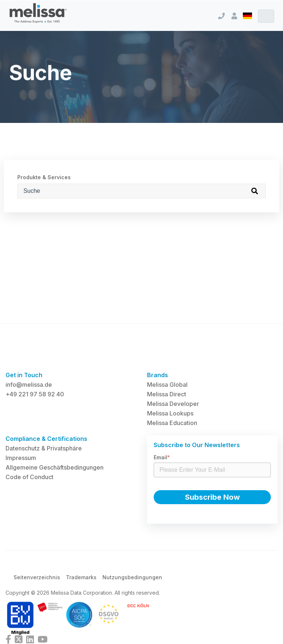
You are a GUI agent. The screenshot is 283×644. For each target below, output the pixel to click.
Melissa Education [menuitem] (172, 423)
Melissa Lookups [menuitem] (170, 413)
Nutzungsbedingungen (132, 577)
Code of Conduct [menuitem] (29, 477)
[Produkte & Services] (141, 191)
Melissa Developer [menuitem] (173, 404)
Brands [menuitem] (158, 375)
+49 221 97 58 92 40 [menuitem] (35, 394)
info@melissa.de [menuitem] (29, 385)
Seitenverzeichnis (37, 577)
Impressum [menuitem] (21, 458)
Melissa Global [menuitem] (167, 385)
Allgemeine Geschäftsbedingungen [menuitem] (55, 467)
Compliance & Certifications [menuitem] (46, 439)
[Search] (255, 191)
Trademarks (81, 577)
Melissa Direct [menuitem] (167, 394)
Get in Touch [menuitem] (24, 375)
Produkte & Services (44, 177)
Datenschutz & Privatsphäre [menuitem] (44, 448)
